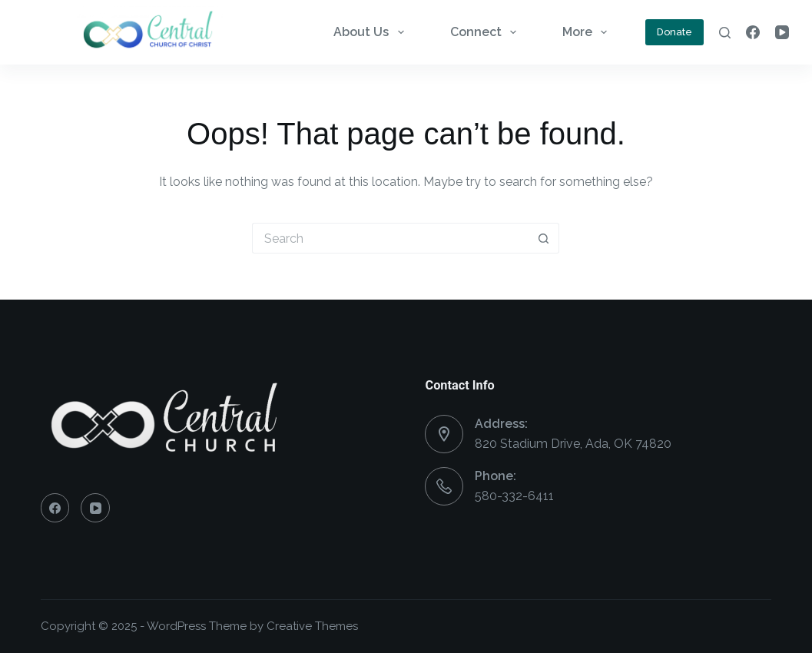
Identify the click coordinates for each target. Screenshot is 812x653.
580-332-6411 (514, 496)
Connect (486, 32)
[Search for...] (390, 238)
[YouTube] (782, 32)
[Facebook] (753, 32)
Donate (674, 32)
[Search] (725, 33)
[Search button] (544, 238)
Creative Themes (312, 626)
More (588, 32)
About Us (371, 32)
